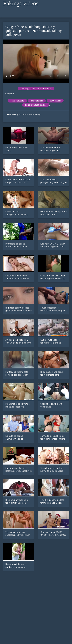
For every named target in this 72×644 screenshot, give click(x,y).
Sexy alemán (37, 101)
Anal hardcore (17, 101)
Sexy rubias (55, 101)
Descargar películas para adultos (36, 89)
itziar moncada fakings (36, 105)
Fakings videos (21, 3)
